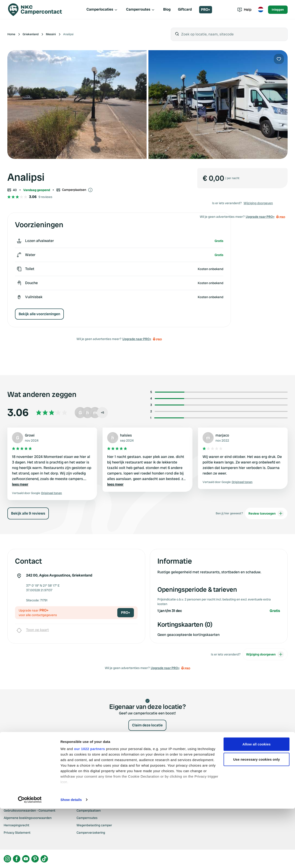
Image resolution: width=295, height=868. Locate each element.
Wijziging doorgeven (258, 203)
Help (244, 10)
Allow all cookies (257, 803)
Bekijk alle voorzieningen (39, 314)
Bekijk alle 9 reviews (28, 513)
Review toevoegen (266, 513)
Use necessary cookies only (257, 819)
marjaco (222, 435)
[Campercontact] (35, 10)
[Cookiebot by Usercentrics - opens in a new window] (30, 859)
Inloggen (278, 10)
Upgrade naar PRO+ (137, 339)
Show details (71, 859)
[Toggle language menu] (261, 10)
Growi (30, 435)
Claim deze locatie (147, 725)
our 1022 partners (89, 808)
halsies (126, 435)
